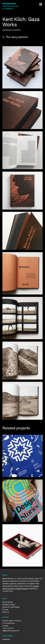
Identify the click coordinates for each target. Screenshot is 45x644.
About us (6, 612)
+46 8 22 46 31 (8, 628)
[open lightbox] (22, 67)
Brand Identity (8, 602)
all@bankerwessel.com (11, 631)
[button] (41, 4)
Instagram (6, 639)
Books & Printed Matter (11, 607)
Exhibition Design (9, 604)
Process (5, 609)
